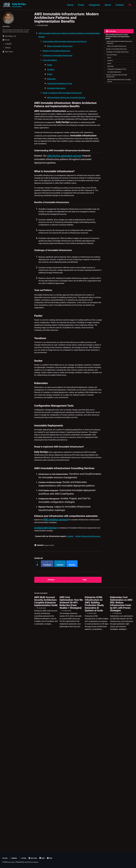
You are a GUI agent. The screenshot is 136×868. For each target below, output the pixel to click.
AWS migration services (59, 721)
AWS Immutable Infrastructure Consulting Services (119, 104)
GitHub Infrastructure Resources (88, 741)
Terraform (112, 76)
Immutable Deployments (117, 93)
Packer (111, 72)
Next (85, 784)
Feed (51, 858)
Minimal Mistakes (39, 862)
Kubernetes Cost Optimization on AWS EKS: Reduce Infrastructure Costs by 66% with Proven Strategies (121, 811)
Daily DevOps (19, 5)
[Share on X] (38, 767)
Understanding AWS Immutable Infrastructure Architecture (118, 46)
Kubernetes (112, 84)
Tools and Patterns (114, 69)
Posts (80, 5)
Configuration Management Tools (118, 88)
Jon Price (7, 27)
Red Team (40, 858)
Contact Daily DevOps (45, 731)
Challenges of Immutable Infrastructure (116, 64)
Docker (111, 80)
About (107, 5)
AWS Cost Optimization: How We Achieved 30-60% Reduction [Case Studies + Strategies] (71, 809)
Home (69, 5)
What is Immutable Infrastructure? (115, 52)
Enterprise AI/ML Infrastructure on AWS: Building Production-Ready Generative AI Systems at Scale (94, 811)
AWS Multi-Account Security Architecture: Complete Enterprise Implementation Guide (46, 808)
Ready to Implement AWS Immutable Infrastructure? (116, 98)
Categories (93, 5)
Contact (118, 5)
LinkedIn (70, 741)
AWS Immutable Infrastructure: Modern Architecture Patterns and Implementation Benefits (66, 18)
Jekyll (29, 862)
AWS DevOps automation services (64, 194)
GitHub (28, 858)
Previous (51, 784)
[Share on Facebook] (49, 767)
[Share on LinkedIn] (63, 767)
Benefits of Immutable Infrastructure (115, 58)
